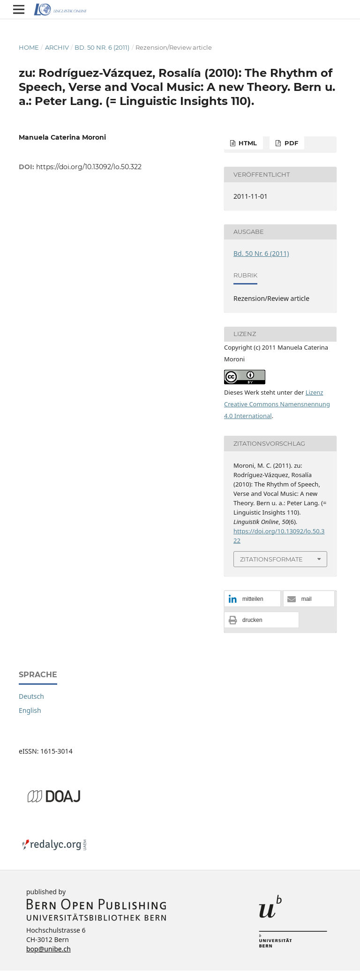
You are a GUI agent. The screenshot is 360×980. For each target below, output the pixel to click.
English (30, 710)
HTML (247, 143)
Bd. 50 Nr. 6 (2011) (102, 47)
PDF (290, 143)
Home (29, 47)
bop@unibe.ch (49, 949)
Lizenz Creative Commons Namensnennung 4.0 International (277, 404)
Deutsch (31, 696)
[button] (252, 599)
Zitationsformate (271, 559)
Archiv (57, 47)
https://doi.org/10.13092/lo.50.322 (89, 167)
